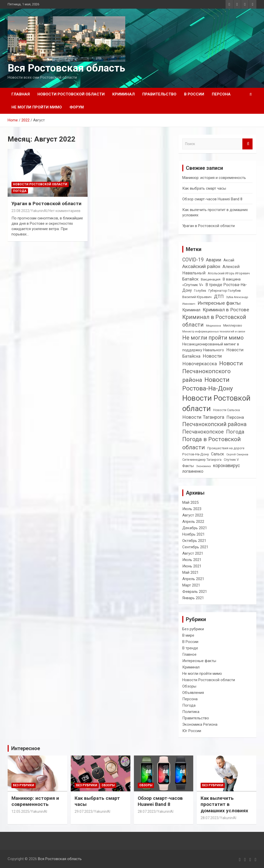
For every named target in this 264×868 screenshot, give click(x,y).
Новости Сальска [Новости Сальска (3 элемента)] (226, 410)
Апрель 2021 (193, 579)
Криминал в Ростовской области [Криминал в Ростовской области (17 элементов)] (214, 321)
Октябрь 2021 (194, 541)
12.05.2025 (20, 811)
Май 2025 (190, 502)
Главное (189, 654)
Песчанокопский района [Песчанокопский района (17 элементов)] (214, 424)
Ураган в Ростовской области (46, 204)
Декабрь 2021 (195, 528)
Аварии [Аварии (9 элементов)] (214, 260)
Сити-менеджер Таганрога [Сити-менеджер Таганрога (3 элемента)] (202, 460)
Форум (77, 107)
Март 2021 (191, 585)
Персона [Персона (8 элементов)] (235, 417)
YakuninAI (39, 211)
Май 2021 (190, 572)
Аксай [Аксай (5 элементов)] (229, 260)
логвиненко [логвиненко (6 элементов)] (193, 471)
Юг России (192, 731)
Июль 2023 (192, 509)
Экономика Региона (200, 724)
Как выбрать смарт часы (204, 188)
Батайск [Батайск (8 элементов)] (190, 279)
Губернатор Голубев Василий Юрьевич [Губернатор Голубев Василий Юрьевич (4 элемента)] (212, 294)
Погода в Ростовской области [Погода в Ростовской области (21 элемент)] (212, 443)
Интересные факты (199, 661)
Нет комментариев (65, 211)
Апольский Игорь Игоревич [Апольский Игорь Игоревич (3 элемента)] (229, 273)
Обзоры (189, 686)
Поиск (247, 144)
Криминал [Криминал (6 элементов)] (191, 310)
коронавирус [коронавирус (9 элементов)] (227, 465)
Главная (21, 94)
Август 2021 (193, 553)
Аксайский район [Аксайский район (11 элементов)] (201, 266)
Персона (221, 94)
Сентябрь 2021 (195, 547)
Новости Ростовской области (71, 94)
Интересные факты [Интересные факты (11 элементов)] (219, 303)
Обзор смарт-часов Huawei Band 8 (212, 199)
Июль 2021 (192, 560)
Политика (191, 712)
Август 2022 (193, 515)
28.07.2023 (147, 811)
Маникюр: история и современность (214, 178)
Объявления (193, 693)
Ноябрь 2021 (193, 534)
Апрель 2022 (193, 522)
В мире (188, 635)
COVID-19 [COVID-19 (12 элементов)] (193, 260)
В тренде (190, 648)
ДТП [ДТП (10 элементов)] (219, 296)
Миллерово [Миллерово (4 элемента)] (233, 325)
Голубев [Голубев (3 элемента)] (200, 291)
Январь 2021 (193, 598)
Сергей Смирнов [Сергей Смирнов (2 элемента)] (237, 454)
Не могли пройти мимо (37, 107)
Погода (20, 191)
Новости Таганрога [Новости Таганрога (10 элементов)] (203, 417)
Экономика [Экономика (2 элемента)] (203, 466)
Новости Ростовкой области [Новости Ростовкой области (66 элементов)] (216, 403)
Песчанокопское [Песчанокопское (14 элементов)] (203, 432)
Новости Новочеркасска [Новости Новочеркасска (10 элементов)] (202, 360)
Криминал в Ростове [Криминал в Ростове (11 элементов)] (226, 310)
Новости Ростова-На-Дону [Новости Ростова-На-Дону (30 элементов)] (208, 384)
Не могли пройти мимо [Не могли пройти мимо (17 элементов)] (213, 338)
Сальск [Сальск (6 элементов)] (218, 454)
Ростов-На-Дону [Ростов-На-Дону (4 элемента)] (196, 454)
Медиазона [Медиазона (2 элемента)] (213, 326)
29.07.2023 (84, 811)
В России (194, 94)
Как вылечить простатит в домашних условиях (224, 804)
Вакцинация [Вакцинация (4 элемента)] (211, 279)
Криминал (123, 94)
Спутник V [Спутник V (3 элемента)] (231, 460)
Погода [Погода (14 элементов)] (235, 432)
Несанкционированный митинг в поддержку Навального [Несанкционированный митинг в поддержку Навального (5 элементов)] (211, 347)
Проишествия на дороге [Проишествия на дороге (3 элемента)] (226, 448)
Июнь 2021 (192, 566)
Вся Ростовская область (66, 68)
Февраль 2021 (195, 592)
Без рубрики (193, 629)
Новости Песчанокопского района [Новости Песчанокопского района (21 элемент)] (213, 372)
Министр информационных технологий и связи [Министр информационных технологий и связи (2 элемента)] (214, 332)
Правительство (159, 94)
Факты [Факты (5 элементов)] (188, 466)
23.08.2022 (20, 211)
